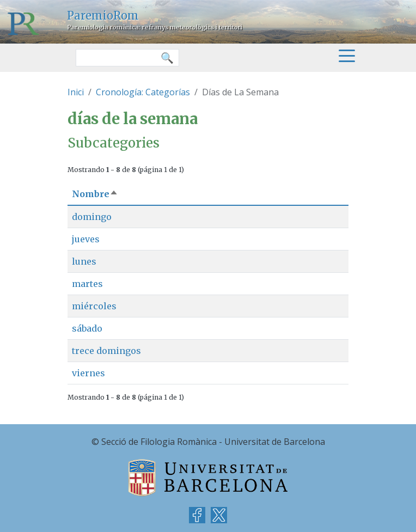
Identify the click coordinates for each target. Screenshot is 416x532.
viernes (88, 373)
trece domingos (106, 351)
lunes (84, 261)
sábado (87, 328)
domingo (92, 217)
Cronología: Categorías (143, 92)
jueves (86, 239)
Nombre (95, 194)
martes (87, 284)
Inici (76, 92)
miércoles (94, 306)
